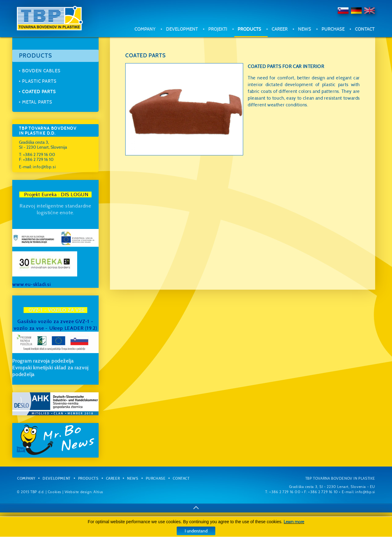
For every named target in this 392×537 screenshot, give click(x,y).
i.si (48, 284)
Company (145, 29)
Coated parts (39, 92)
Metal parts (37, 102)
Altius (98, 492)
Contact (365, 29)
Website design (78, 492)
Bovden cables (41, 71)
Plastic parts (39, 81)
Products (249, 29)
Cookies (55, 492)
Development (182, 29)
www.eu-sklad (29, 284)
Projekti (218, 29)
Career (280, 29)
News (305, 29)
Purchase (333, 29)
